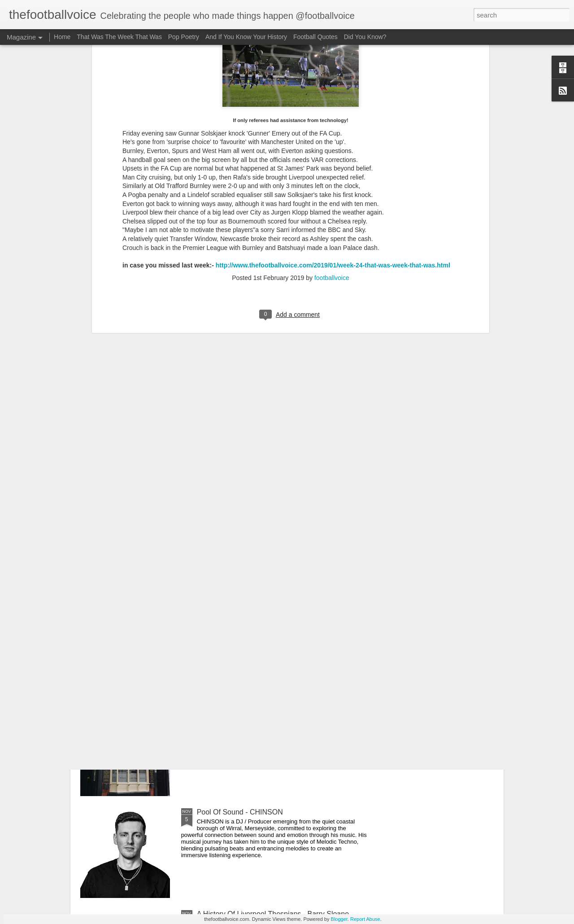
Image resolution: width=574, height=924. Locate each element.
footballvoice (332, 119)
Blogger (339, 919)
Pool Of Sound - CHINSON (240, 812)
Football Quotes (315, 37)
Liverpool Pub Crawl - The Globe (249, 710)
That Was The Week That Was (119, 37)
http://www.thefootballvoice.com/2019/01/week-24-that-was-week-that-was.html (333, 107)
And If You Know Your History (246, 37)
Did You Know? (365, 37)
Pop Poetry (184, 37)
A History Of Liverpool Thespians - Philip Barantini (276, 608)
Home (62, 37)
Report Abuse (365, 919)
